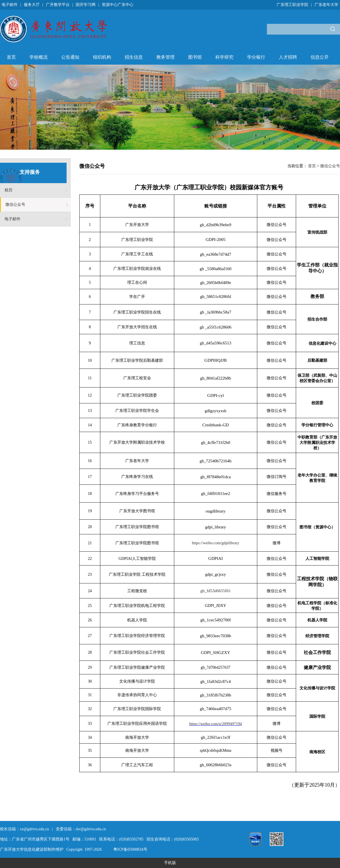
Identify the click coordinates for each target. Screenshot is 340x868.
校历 (8, 190)
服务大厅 (32, 5)
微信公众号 (15, 205)
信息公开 (320, 57)
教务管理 (165, 57)
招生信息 (134, 57)
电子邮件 (10, 5)
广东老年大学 (326, 5)
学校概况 (39, 57)
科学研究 (224, 57)
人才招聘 (288, 57)
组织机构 (102, 57)
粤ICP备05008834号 (130, 849)
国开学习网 (86, 5)
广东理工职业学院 (292, 5)
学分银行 (256, 57)
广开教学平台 (58, 5)
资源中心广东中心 (118, 5)
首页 (11, 57)
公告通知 (70, 57)
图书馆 (195, 57)
